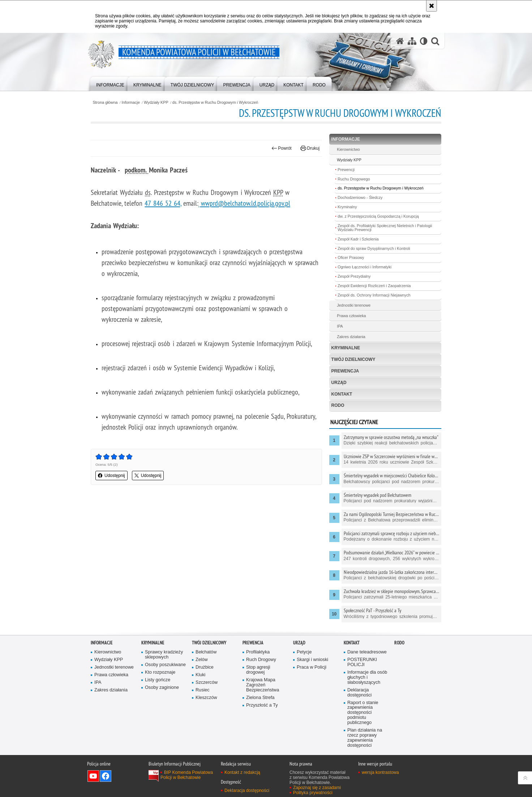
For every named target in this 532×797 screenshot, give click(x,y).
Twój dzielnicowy (353, 359)
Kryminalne (346, 348)
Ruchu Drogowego (354, 179)
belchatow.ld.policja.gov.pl (254, 203)
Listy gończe (158, 680)
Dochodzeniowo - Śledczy (360, 197)
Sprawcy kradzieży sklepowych (164, 655)
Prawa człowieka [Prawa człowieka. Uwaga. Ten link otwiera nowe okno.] (351, 316)
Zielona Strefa (260, 698)
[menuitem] (110, 83)
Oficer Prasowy (351, 257)
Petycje (304, 652)
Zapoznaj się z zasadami (317, 788)
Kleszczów (206, 698)
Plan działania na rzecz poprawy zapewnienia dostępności (365, 738)
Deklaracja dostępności (359, 693)
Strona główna (105, 103)
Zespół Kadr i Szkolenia (358, 239)
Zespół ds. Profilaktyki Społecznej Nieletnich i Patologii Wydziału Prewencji (385, 228)
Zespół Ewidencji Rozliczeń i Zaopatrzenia (374, 286)
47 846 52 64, (163, 203)
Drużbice (205, 667)
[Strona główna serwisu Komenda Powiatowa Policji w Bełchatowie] (400, 41)
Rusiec (203, 690)
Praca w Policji (312, 667)
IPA (340, 326)
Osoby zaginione (162, 688)
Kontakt (342, 394)
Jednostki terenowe (354, 305)
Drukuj (310, 148)
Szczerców (207, 683)
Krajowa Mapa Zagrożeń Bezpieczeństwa (263, 685)
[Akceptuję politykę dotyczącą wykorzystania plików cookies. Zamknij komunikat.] (432, 6)
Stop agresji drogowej (258, 670)
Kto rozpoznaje (160, 672)
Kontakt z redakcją (242, 772)
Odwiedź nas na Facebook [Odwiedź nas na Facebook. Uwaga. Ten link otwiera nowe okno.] (106, 776)
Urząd (339, 383)
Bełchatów (206, 652)
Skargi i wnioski (312, 660)
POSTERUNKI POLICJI (362, 662)
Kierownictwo (348, 149)
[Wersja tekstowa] (424, 41)
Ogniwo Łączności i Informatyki (364, 267)
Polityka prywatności (313, 793)
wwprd (209, 203)
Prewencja (345, 371)
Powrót (282, 148)
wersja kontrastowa (380, 772)
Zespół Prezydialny (354, 276)
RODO (338, 405)
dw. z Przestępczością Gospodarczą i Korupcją (378, 216)
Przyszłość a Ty (262, 705)
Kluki (200, 675)
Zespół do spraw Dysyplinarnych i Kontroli (374, 248)
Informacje (131, 103)
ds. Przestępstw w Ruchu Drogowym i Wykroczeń (215, 103)
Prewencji (346, 170)
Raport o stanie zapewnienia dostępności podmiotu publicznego (363, 713)
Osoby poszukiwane (165, 665)
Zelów (202, 660)
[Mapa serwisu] (412, 41)
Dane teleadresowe (367, 652)
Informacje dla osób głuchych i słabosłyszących (367, 677)
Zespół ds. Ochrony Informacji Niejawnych (374, 295)
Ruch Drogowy (261, 660)
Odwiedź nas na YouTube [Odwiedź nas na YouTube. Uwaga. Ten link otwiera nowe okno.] (93, 776)
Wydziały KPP (156, 103)
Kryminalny (347, 207)
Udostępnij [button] (111, 476)
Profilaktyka (258, 652)
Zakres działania (351, 337)
